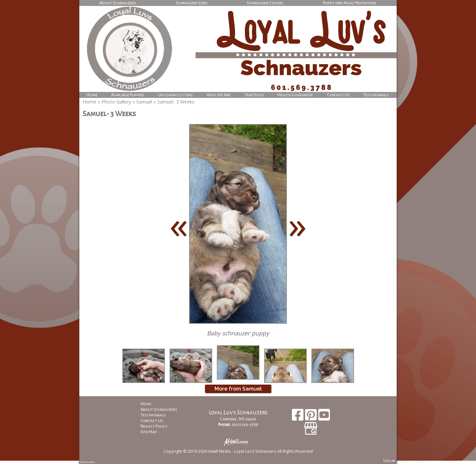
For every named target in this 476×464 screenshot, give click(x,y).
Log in (389, 461)
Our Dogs (254, 95)
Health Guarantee (295, 95)
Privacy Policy (159, 426)
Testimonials (376, 95)
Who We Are (218, 95)
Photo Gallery (116, 102)
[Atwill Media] (238, 442)
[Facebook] (298, 417)
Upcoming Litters (175, 95)
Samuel (144, 102)
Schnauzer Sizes (192, 3)
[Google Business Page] (311, 426)
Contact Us (338, 95)
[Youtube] (324, 417)
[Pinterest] (312, 417)
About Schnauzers (118, 3)
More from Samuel (238, 389)
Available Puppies (128, 95)
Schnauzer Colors (265, 3)
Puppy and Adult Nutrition (349, 3)
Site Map (154, 432)
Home (92, 95)
